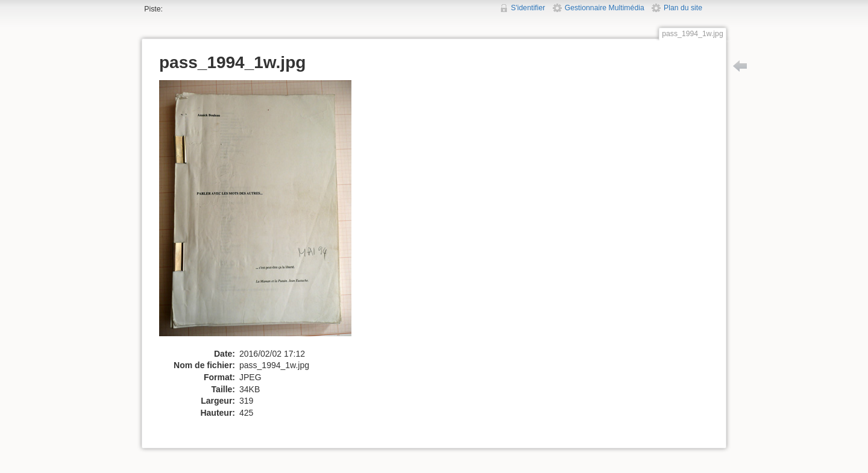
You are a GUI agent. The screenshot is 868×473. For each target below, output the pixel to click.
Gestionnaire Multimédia (605, 8)
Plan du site (683, 8)
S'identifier (528, 8)
